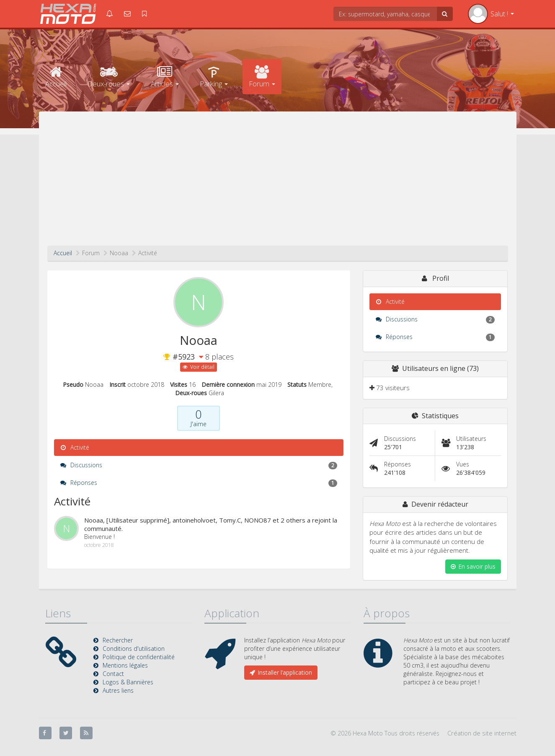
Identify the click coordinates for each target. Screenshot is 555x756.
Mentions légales (125, 665)
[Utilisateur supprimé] (138, 520)
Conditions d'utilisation (134, 649)
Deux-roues (109, 77)
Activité (75, 447)
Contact (113, 674)
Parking (214, 77)
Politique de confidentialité (139, 657)
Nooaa (94, 520)
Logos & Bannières (128, 682)
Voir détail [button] (199, 367)
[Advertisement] (278, 183)
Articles (165, 77)
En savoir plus (473, 566)
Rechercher (118, 640)
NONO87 (258, 520)
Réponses (199, 483)
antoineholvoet (194, 520)
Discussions (199, 465)
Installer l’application (281, 672)
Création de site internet (482, 733)
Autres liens (118, 690)
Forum (262, 77)
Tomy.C (230, 520)
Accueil (56, 77)
